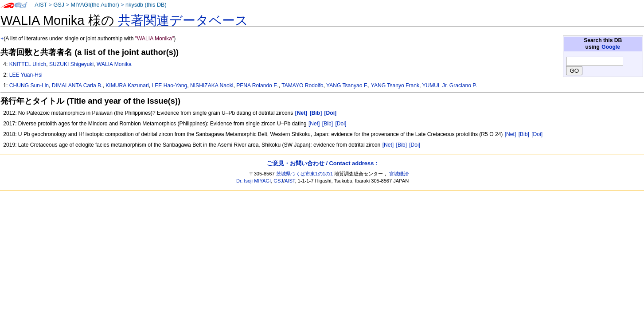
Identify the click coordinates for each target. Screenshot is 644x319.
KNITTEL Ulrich (28, 64)
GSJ (59, 5)
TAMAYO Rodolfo (302, 86)
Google (611, 47)
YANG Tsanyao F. (347, 86)
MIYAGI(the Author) (95, 5)
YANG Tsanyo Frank (395, 86)
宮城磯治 (399, 174)
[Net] (314, 124)
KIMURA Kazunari (127, 86)
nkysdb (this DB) (146, 5)
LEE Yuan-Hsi (26, 75)
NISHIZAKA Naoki (212, 86)
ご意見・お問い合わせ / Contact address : (322, 163)
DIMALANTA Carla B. (77, 86)
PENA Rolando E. (257, 86)
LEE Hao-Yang (169, 86)
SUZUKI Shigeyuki (71, 64)
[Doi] (341, 124)
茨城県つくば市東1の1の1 (305, 174)
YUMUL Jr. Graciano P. (449, 86)
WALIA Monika (114, 64)
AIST (41, 5)
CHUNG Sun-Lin (29, 86)
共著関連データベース (183, 20)
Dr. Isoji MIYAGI (254, 181)
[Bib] (328, 124)
